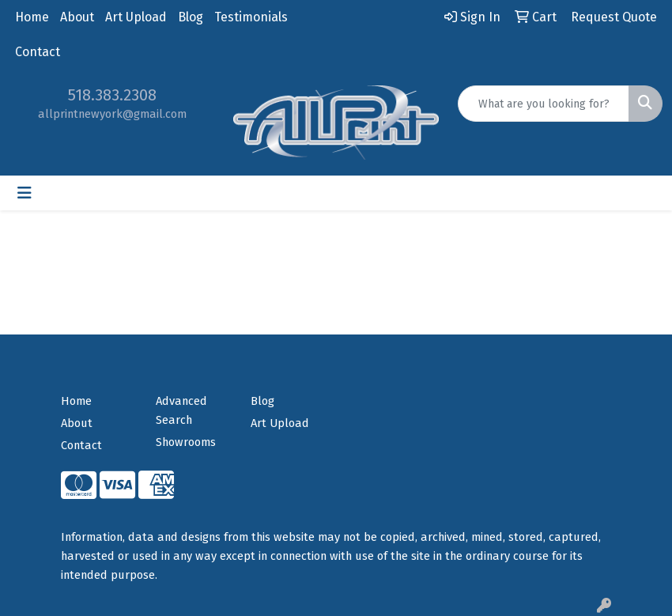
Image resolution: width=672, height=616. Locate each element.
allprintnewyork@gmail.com (112, 114)
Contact (38, 52)
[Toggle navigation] (25, 193)
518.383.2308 (112, 95)
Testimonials (251, 17)
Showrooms (186, 442)
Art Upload (136, 17)
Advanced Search (181, 410)
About (77, 17)
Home (32, 17)
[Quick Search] (544, 104)
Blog (191, 17)
